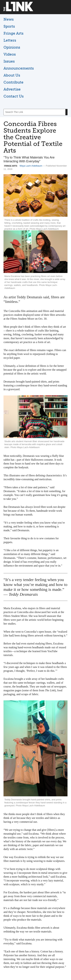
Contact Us (14, 96)
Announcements (19, 68)
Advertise (12, 89)
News (9, 19)
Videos (10, 54)
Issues (9, 61)
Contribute (13, 82)
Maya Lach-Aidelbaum (31, 166)
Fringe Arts (13, 33)
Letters (10, 40)
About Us (12, 75)
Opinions (12, 47)
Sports (9, 26)
